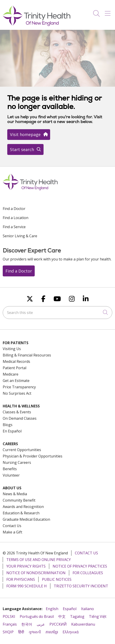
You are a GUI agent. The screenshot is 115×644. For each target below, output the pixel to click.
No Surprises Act (17, 393)
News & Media (15, 494)
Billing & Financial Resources (27, 355)
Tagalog (77, 616)
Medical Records (16, 361)
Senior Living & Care (20, 236)
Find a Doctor (14, 209)
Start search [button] (25, 149)
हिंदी (21, 632)
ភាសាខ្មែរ (52, 632)
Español (70, 609)
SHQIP (8, 632)
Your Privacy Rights (26, 566)
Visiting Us (12, 349)
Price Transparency (19, 387)
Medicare (11, 374)
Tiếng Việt (98, 616)
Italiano (87, 609)
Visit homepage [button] (29, 134)
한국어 (27, 624)
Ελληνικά (71, 632)
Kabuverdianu (83, 624)
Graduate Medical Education (26, 519)
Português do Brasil (37, 616)
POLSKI (9, 616)
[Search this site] (57, 313)
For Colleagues (88, 573)
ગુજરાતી (35, 632)
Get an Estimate (16, 381)
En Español (12, 431)
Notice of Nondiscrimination (36, 573)
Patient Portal (15, 368)
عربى (41, 624)
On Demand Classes (20, 418)
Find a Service (14, 227)
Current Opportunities (22, 450)
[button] (109, 12)
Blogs (8, 425)
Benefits (10, 469)
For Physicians (21, 579)
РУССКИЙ (58, 624)
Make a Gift (12, 532)
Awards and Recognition (23, 507)
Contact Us (12, 526)
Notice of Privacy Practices (80, 566)
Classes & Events (17, 412)
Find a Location (16, 218)
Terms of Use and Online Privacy (39, 560)
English (52, 609)
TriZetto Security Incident (81, 586)
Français (10, 624)
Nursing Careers (17, 462)
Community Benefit (19, 500)
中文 (62, 616)
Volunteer (11, 475)
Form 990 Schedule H (27, 586)
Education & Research (21, 513)
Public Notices (57, 579)
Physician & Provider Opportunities (33, 456)
